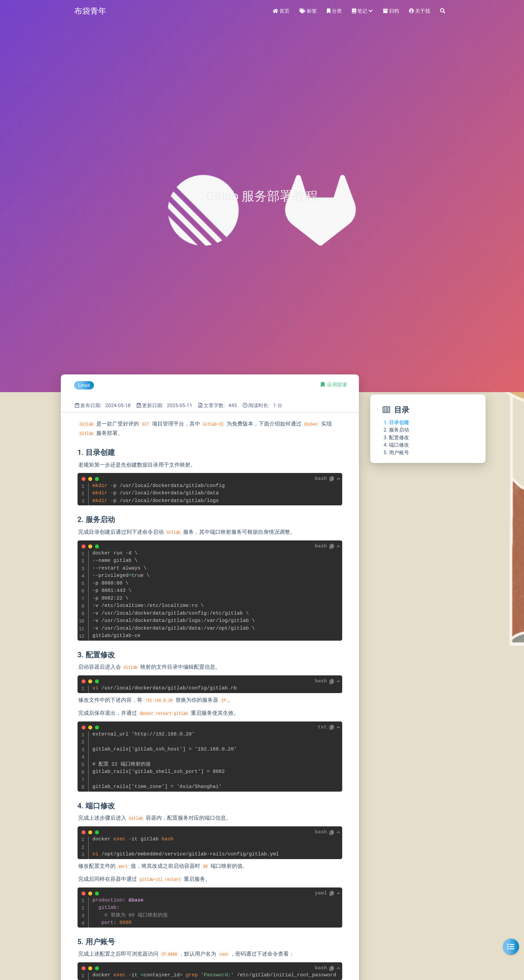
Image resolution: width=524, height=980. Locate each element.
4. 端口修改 (396, 445)
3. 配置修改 (396, 438)
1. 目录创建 (397, 423)
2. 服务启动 (396, 430)
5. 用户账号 (396, 453)
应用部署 (337, 385)
